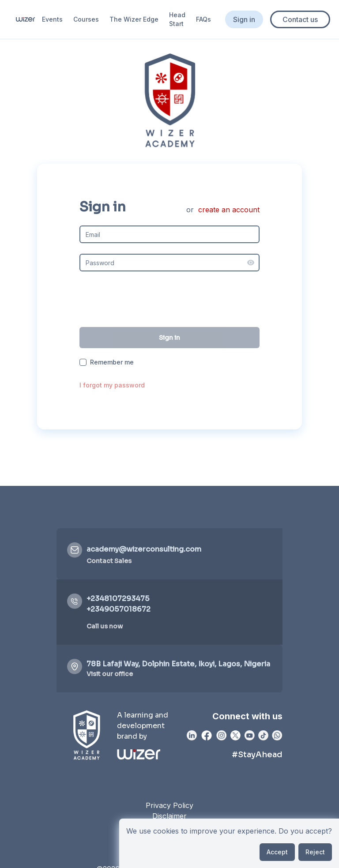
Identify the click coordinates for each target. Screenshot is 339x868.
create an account (229, 210)
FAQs (203, 19)
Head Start (177, 19)
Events (52, 19)
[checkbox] (83, 362)
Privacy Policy (169, 805)
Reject (315, 852)
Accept (277, 852)
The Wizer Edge (134, 19)
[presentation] (169, 299)
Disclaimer (169, 816)
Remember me (112, 362)
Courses (86, 19)
